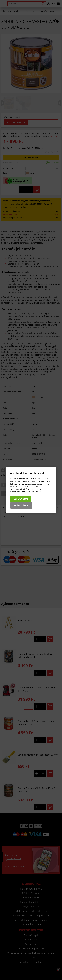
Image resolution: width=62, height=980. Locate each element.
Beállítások (21, 505)
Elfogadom (21, 499)
